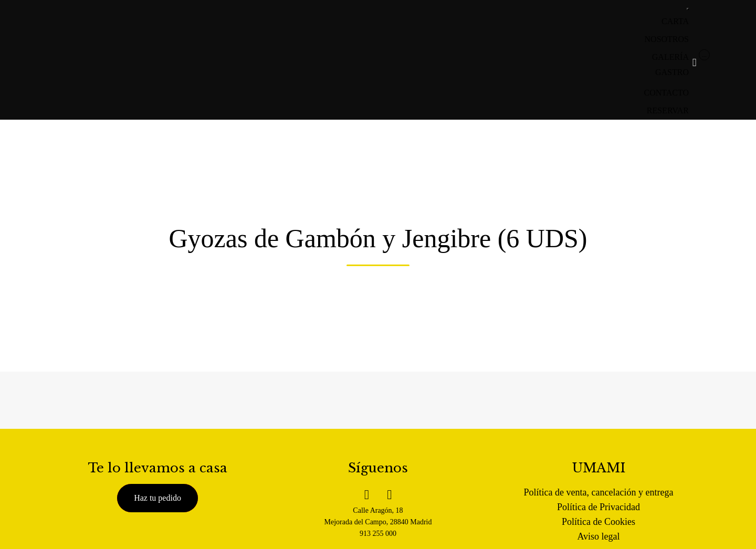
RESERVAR (668, 110)
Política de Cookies (598, 522)
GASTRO (672, 72)
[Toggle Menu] (688, 9)
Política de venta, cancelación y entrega (599, 492)
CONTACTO (666, 93)
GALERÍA (670, 57)
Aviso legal (598, 536)
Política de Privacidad (598, 507)
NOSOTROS (667, 39)
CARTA (675, 21)
